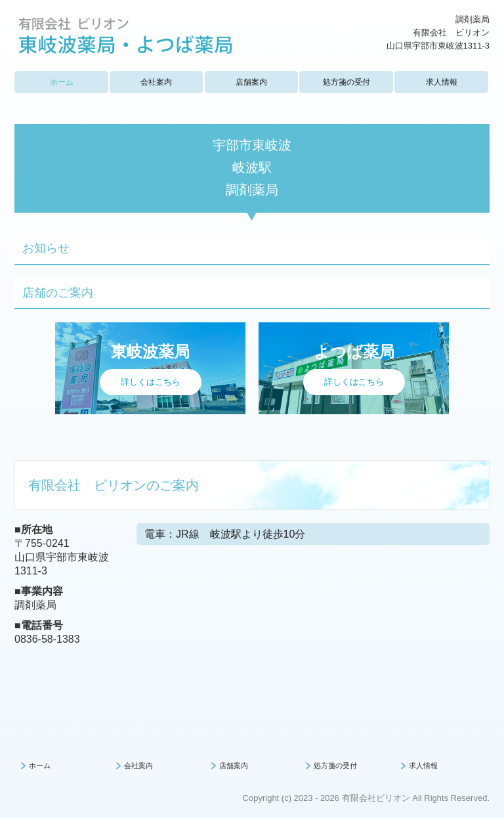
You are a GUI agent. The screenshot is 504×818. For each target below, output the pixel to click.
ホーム (62, 82)
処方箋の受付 (346, 82)
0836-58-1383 (47, 639)
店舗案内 (251, 82)
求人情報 (442, 82)
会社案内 (156, 82)
